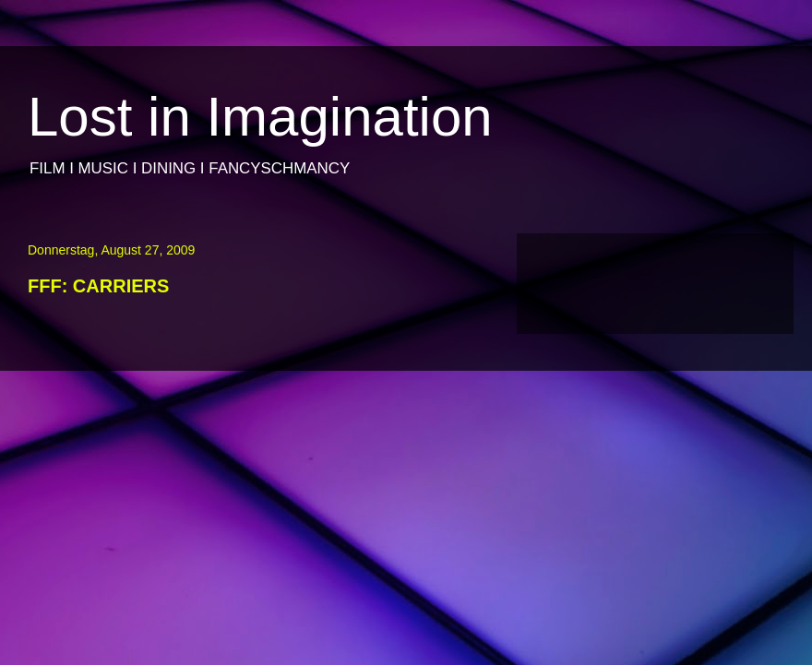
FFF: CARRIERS (98, 286)
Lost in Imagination (260, 117)
